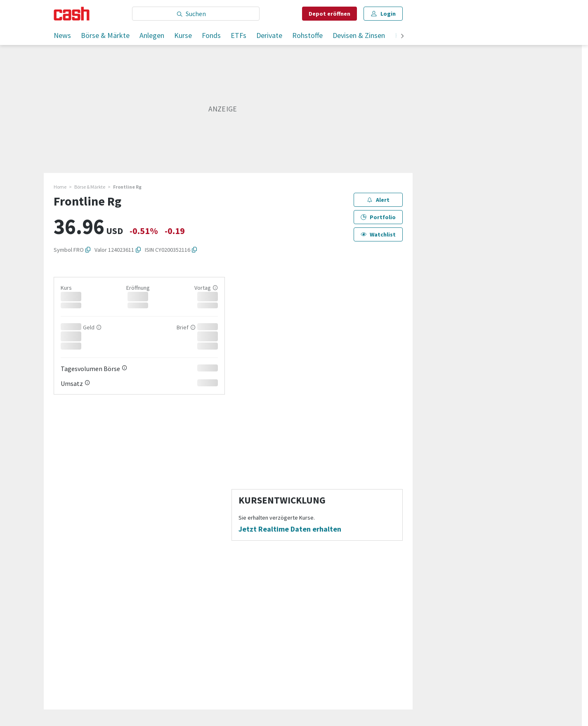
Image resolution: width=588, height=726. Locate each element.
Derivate (269, 35)
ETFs (239, 35)
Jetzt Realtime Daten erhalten (290, 529)
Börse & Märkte (105, 35)
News (62, 35)
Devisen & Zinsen (359, 35)
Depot (329, 14)
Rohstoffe (307, 35)
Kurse (183, 35)
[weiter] (402, 37)
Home (60, 187)
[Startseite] (72, 14)
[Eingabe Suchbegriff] (196, 14)
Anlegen (152, 35)
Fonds (211, 35)
